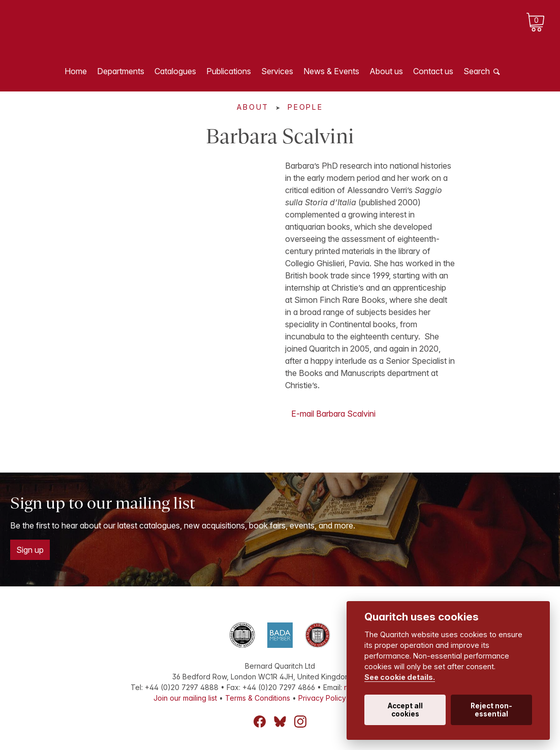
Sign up (30, 550)
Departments (121, 71)
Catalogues (175, 71)
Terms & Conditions (258, 698)
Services (277, 71)
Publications (229, 71)
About (253, 107)
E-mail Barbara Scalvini (333, 414)
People (305, 107)
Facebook (260, 722)
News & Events (331, 71)
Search (477, 71)
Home (76, 71)
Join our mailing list (185, 698)
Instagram (300, 722)
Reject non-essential (491, 710)
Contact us (433, 71)
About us (386, 71)
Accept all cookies (405, 710)
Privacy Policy (322, 698)
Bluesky (280, 722)
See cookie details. (400, 677)
